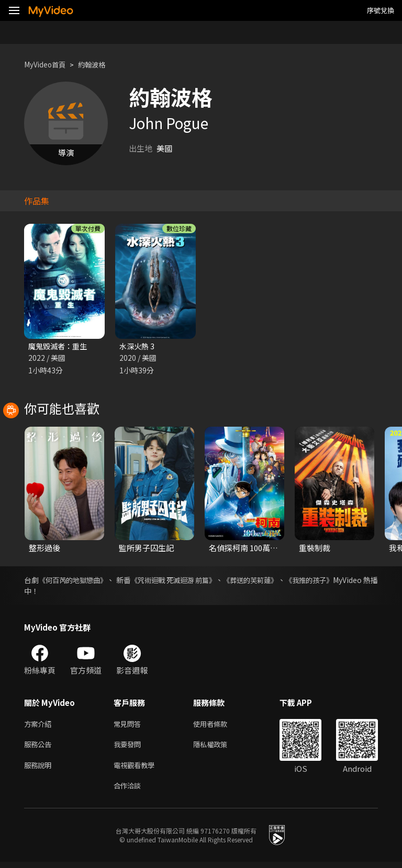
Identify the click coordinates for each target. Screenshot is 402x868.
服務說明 (40, 769)
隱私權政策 (219, 747)
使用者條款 (219, 726)
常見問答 (129, 726)
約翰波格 (100, 65)
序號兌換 (381, 10)
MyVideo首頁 (48, 65)
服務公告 (40, 747)
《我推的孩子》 (352, 581)
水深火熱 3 (138, 346)
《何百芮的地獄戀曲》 (80, 581)
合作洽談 (129, 791)
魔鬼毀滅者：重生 (60, 346)
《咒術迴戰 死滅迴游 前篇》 (198, 581)
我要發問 (129, 747)
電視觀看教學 (137, 769)
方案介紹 (40, 726)
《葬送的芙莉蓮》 (285, 581)
